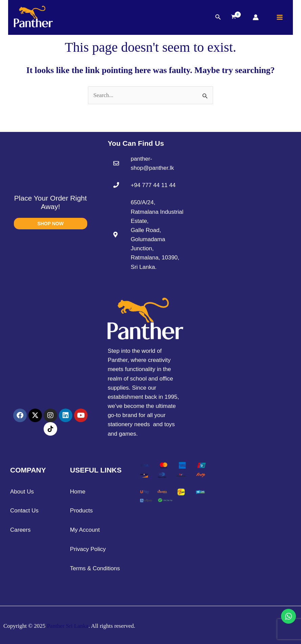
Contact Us (24, 511)
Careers (20, 530)
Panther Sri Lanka (68, 626)
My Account (85, 530)
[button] (218, 18)
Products (81, 511)
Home (78, 492)
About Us (22, 492)
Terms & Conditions (95, 568)
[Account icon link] (256, 18)
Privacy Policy (88, 549)
